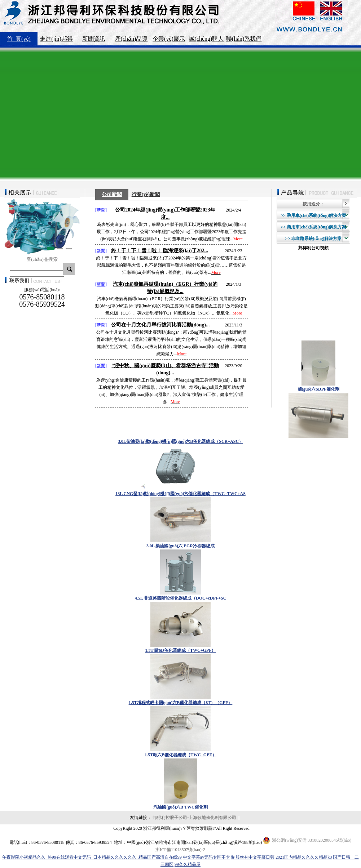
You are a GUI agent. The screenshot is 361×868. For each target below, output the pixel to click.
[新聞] (101, 210)
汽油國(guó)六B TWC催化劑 (180, 807)
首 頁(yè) (19, 39)
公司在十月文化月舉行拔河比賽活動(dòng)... (160, 325)
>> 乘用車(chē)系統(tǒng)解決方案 (313, 215)
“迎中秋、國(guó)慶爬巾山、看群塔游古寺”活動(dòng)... (165, 369)
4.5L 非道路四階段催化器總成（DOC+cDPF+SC (181, 598)
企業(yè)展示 (169, 39)
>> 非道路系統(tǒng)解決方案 (313, 239)
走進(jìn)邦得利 (56, 41)
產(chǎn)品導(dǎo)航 (131, 41)
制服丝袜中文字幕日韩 (253, 857)
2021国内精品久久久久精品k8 (304, 857)
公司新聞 (112, 194)
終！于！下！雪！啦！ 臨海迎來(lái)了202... (160, 251)
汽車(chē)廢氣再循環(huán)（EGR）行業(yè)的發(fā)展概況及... (165, 288)
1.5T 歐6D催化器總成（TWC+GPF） (181, 650)
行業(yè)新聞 (146, 194)
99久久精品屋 (188, 864)
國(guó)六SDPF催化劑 (319, 389)
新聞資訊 (94, 39)
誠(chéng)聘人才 (206, 41)
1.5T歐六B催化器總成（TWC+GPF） (180, 755)
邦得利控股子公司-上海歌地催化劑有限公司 (194, 818)
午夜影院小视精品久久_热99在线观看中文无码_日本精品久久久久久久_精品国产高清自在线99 (92, 857)
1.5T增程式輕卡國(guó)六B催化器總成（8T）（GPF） (181, 703)
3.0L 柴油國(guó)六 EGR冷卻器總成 (180, 546)
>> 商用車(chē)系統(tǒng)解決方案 (313, 227)
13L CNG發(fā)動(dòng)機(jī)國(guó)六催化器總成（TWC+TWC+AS (180, 494)
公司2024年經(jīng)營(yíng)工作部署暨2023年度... (165, 213)
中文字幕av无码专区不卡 (206, 857)
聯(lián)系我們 (244, 39)
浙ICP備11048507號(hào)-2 (180, 850)
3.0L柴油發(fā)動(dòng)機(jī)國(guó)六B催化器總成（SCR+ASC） (180, 441)
